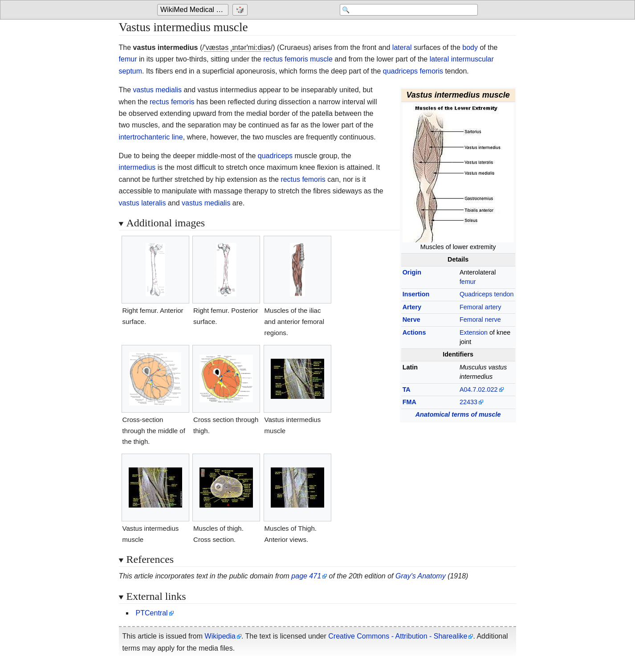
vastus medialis (157, 90)
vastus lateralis (142, 203)
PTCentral (152, 613)
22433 (468, 402)
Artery (412, 307)
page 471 (306, 576)
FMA (409, 402)
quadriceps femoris (413, 71)
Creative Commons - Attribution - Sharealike (398, 636)
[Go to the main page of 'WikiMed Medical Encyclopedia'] (194, 10)
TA (407, 389)
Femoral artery (480, 307)
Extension (474, 332)
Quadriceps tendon (487, 294)
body (470, 47)
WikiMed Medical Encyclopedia (194, 10)
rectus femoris (172, 102)
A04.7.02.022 (479, 389)
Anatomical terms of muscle (458, 414)
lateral (402, 47)
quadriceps (275, 156)
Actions (414, 332)
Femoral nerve (480, 320)
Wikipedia (220, 636)
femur (128, 59)
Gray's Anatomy (421, 576)
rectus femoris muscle (298, 59)
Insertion (416, 294)
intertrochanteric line (151, 137)
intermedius (137, 167)
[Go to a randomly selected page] (241, 10)
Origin (412, 272)
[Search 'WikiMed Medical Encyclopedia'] (407, 10)
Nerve (411, 320)
